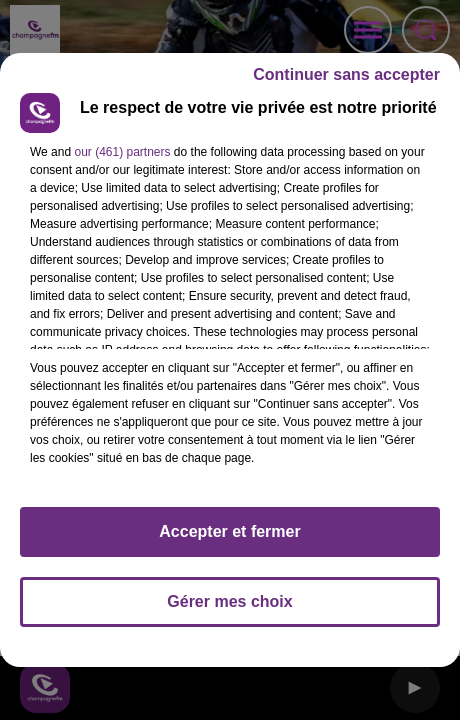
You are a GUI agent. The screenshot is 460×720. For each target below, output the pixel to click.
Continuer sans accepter (346, 74)
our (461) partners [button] (122, 152)
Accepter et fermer (229, 531)
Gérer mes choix (229, 601)
